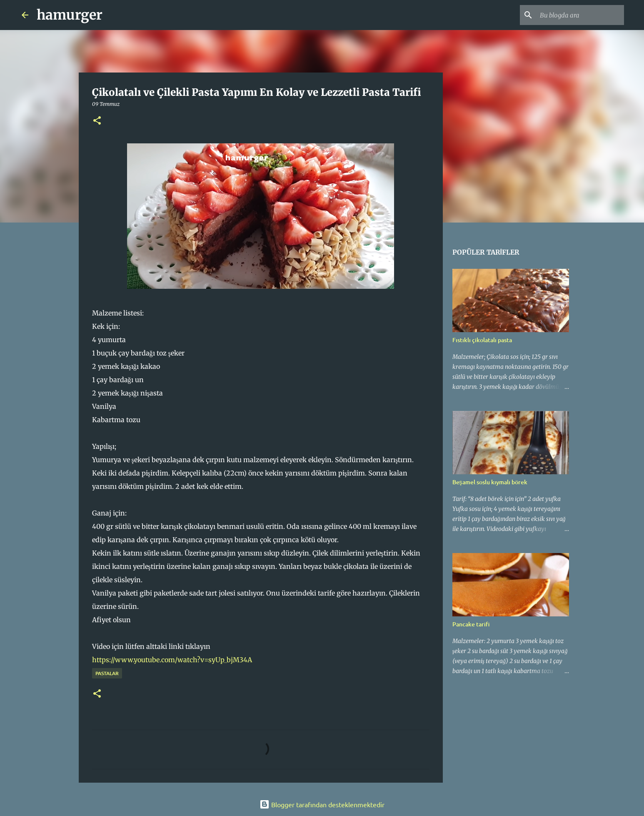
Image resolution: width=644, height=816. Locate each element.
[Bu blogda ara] (580, 15)
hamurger (70, 15)
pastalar (107, 673)
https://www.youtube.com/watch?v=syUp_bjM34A (172, 660)
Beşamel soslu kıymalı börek (490, 482)
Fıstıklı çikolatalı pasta (482, 340)
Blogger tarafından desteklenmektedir (322, 804)
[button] (97, 121)
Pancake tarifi (471, 624)
